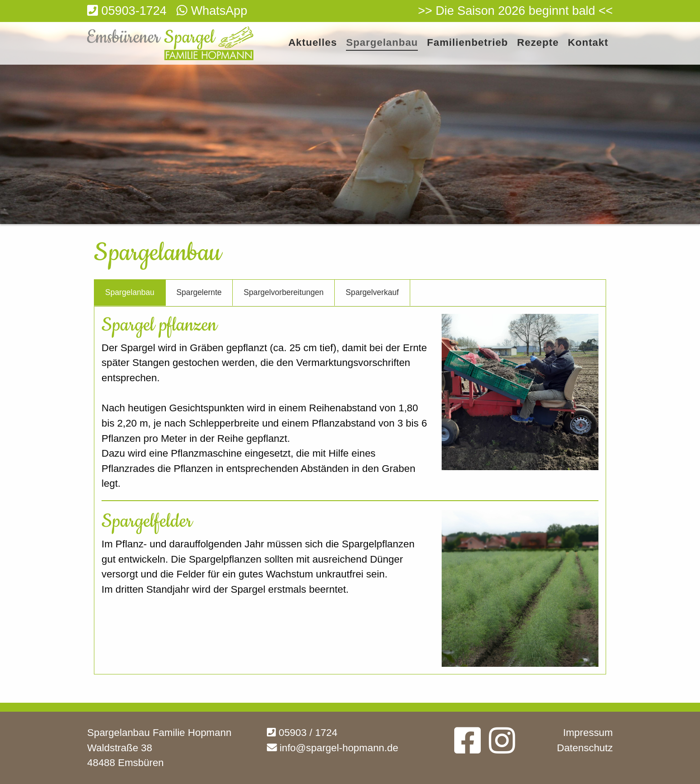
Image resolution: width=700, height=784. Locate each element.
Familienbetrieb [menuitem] (467, 43)
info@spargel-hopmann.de (332, 748)
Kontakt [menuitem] (588, 43)
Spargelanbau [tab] (130, 292)
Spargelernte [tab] (199, 292)
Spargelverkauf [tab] (372, 292)
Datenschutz (585, 748)
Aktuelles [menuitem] (313, 43)
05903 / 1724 (302, 733)
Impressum (588, 733)
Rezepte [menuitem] (538, 43)
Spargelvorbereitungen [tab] (284, 292)
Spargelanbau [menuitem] (382, 43)
